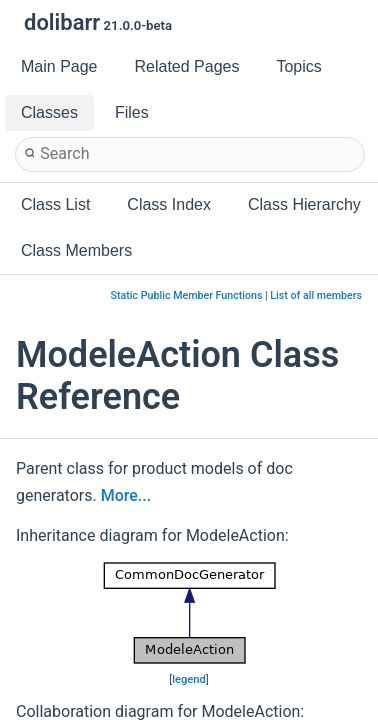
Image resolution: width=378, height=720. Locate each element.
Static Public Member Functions (187, 295)
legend (189, 679)
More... (126, 495)
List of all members (316, 295)
